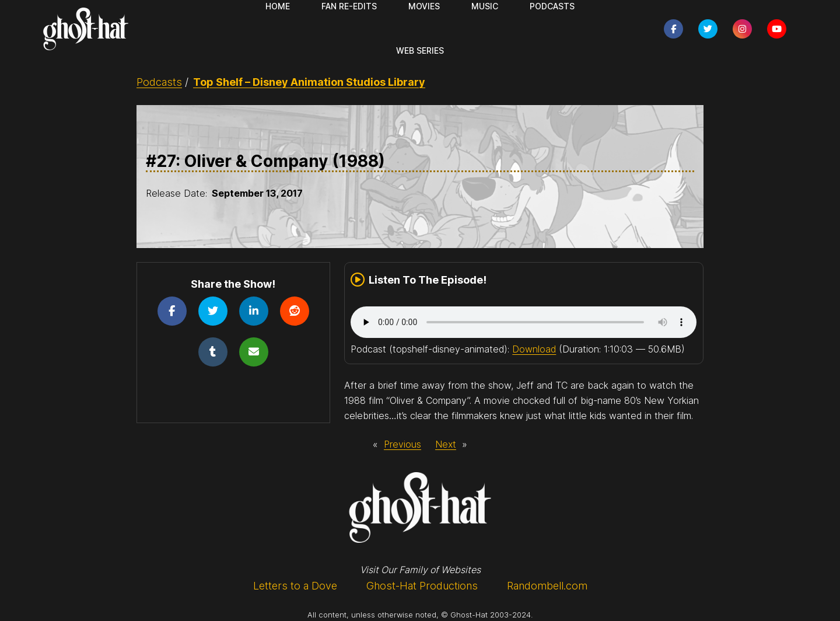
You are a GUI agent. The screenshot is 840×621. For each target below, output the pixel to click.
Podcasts (159, 82)
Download (534, 349)
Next (446, 444)
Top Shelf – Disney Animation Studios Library (309, 82)
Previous (402, 444)
